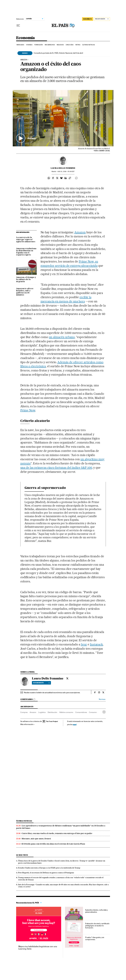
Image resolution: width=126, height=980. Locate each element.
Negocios (60, 45)
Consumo (93, 712)
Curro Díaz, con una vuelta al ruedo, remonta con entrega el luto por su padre (57, 833)
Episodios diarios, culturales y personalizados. (97, 911)
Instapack (96, 644)
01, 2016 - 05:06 (66, 172)
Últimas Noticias (89, 45)
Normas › (102, 699)
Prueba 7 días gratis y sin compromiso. (95, 938)
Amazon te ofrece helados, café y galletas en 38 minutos (25, 292)
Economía (25, 38)
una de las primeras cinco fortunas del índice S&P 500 (56, 468)
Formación (39, 45)
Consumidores (81, 712)
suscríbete (88, 19)
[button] (63, 118)
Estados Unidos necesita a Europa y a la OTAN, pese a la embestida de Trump (49, 868)
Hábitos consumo (66, 712)
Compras (24, 712)
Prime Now (28, 410)
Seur (84, 644)
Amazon (24, 60)
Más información (27, 724)
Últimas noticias (24, 821)
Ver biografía (41, 683)
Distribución (52, 712)
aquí (75, 724)
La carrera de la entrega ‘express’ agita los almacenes (26, 240)
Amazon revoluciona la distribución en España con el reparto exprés (26, 252)
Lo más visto (22, 855)
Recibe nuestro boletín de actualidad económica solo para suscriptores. (52, 693)
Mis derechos (50, 45)
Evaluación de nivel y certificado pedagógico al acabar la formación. (97, 926)
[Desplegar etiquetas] (104, 712)
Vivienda (29, 45)
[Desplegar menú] (18, 26)
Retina (78, 45)
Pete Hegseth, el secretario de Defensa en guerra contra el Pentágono (46, 873)
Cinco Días (70, 45)
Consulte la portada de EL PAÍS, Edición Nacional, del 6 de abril (58, 53)
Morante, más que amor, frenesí (36, 839)
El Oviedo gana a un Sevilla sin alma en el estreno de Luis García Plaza (53, 844)
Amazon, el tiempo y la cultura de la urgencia (26, 279)
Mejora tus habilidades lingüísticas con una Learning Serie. (38, 948)
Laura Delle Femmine (63, 168)
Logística (42, 712)
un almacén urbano (62, 337)
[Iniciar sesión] (102, 19)
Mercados (20, 45)
